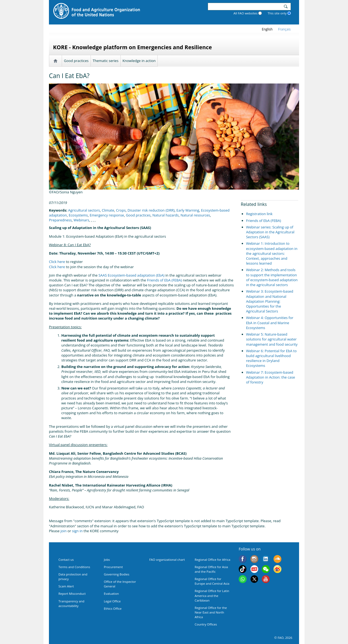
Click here (57, 262)
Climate (108, 210)
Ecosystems (78, 215)
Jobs (107, 560)
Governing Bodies (117, 574)
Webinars (81, 220)
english (267, 29)
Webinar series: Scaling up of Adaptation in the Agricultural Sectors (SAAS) (270, 232)
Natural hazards (165, 215)
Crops (121, 210)
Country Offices (206, 624)
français (284, 29)
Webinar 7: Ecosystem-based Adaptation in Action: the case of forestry (271, 377)
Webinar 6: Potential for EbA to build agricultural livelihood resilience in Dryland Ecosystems (271, 358)
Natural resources (195, 215)
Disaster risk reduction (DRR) (151, 210)
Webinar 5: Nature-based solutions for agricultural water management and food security (272, 339)
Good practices (76, 61)
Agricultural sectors (84, 210)
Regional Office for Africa (212, 560)
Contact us (66, 560)
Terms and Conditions (74, 567)
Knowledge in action (139, 61)
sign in (77, 531)
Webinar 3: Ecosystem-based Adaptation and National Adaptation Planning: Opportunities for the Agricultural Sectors (270, 301)
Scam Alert (66, 586)
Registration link (259, 214)
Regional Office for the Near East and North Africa (211, 612)
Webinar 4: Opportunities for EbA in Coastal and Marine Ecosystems (270, 323)
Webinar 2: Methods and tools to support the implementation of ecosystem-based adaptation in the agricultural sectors (272, 277)
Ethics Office (113, 609)
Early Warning (188, 210)
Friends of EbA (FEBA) (164, 280)
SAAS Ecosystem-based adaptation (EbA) (131, 275)
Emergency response (107, 215)
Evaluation (111, 594)
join (64, 531)
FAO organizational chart (167, 560)
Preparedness (60, 220)
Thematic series (106, 61)
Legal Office (112, 601)
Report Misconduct (72, 594)
